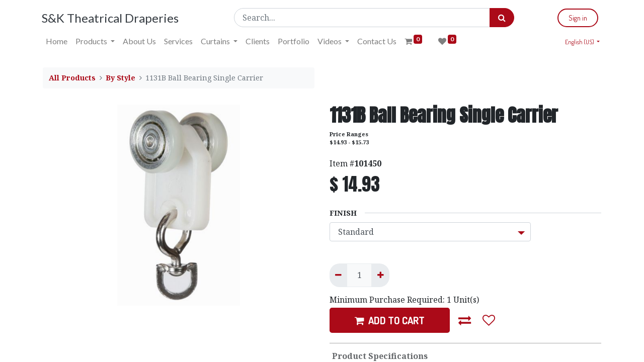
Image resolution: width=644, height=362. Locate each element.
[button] (465, 320)
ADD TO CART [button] (390, 320)
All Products (72, 78)
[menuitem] (58, 41)
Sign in (577, 18)
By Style (120, 78)
